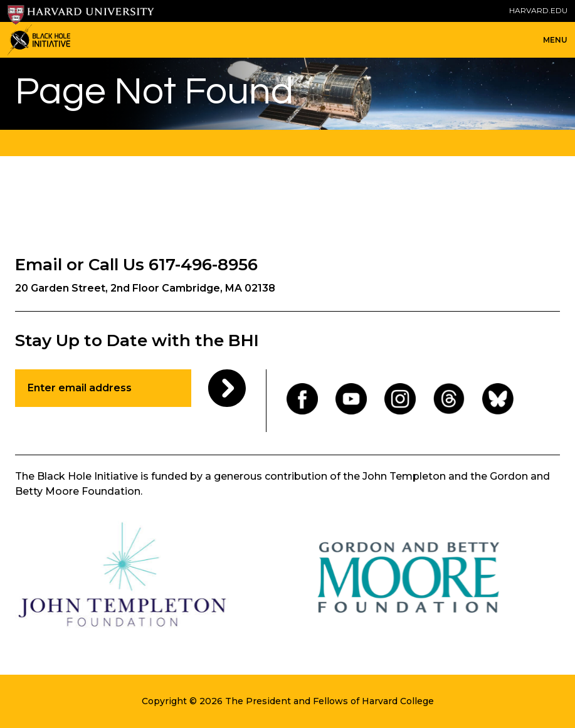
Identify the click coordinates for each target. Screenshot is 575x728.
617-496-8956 (203, 265)
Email (39, 265)
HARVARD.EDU (538, 10)
